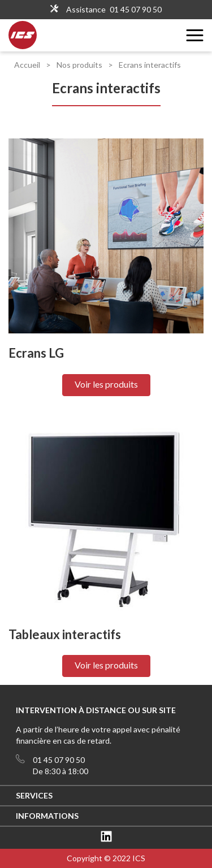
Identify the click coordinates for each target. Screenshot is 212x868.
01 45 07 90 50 (136, 9)
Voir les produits (106, 384)
